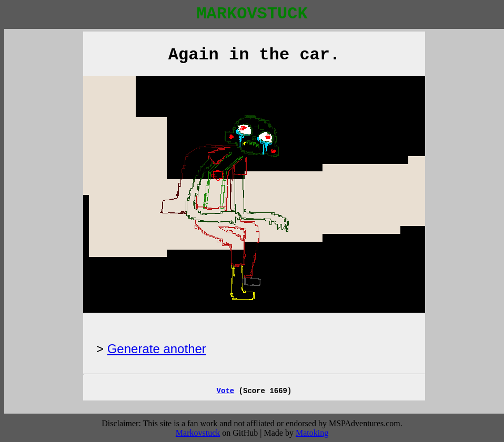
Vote (226, 391)
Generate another (157, 349)
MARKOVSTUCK (252, 14)
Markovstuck (198, 433)
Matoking (312, 433)
